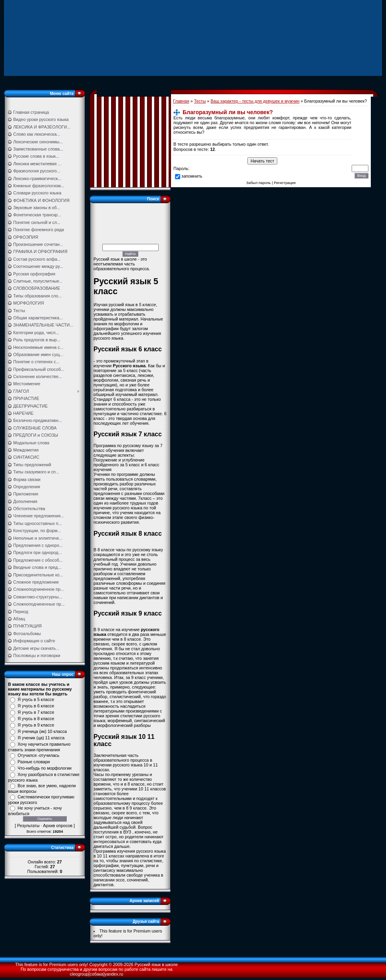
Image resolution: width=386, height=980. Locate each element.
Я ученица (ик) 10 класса (42, 731)
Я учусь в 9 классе (36, 725)
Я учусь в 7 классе (36, 712)
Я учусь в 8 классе (36, 719)
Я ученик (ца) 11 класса (41, 738)
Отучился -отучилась (39, 755)
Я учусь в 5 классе (36, 699)
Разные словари (34, 762)
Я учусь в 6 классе (36, 706)
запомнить (192, 176)
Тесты (200, 101)
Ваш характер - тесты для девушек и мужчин (255, 101)
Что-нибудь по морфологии (45, 768)
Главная (181, 101)
